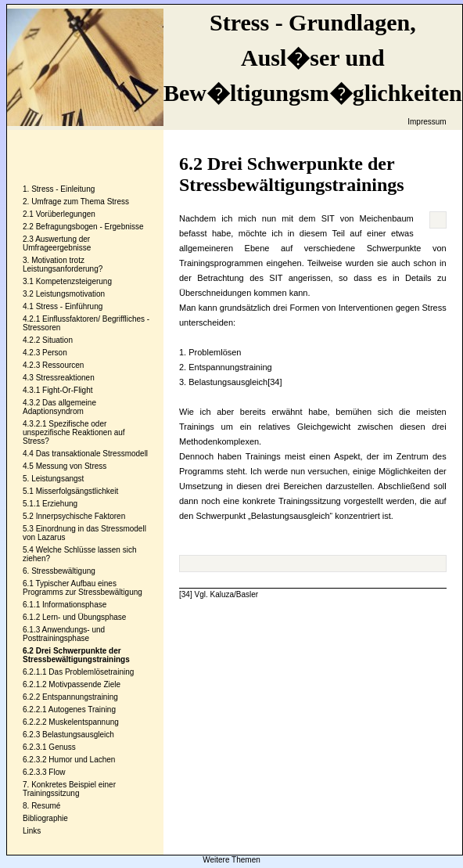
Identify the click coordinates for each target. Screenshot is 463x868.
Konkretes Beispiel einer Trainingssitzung (69, 789)
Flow (57, 772)
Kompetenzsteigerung (74, 281)
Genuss (62, 747)
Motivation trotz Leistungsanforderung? (63, 265)
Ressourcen (63, 365)
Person (55, 353)
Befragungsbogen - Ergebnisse (90, 227)
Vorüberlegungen (66, 214)
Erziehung (60, 504)
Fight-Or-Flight (67, 390)
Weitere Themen (231, 860)
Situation (57, 340)
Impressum (427, 122)
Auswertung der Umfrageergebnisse (57, 243)
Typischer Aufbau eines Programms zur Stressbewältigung (83, 588)
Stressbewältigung (63, 571)
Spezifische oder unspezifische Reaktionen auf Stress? (74, 432)
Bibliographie (45, 818)
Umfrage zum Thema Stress (80, 202)
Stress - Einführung (70, 306)
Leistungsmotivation (70, 294)
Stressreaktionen (65, 378)
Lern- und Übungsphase (84, 617)
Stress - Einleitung (63, 189)
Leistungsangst (57, 479)
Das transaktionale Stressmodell (92, 454)
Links (32, 831)
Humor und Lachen (82, 760)
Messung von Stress (72, 466)
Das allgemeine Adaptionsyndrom (59, 407)
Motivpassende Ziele (84, 684)
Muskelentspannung (84, 722)
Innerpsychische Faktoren (81, 516)
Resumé (46, 806)
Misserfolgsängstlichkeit (77, 491)
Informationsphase (74, 605)
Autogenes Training (82, 710)
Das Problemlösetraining (91, 672)
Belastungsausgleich (78, 735)
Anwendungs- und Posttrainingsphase (64, 634)
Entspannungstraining (80, 697)
